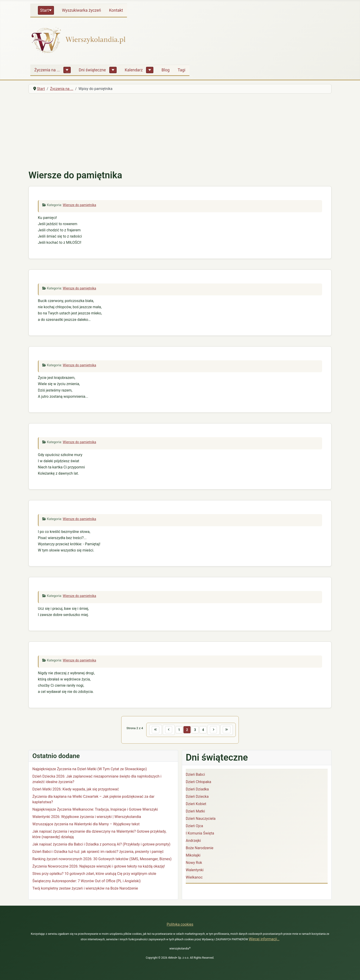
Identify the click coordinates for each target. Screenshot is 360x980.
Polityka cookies (180, 924)
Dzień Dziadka (197, 790)
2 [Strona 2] (187, 730)
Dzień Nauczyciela (201, 819)
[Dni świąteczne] (113, 70)
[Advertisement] (180, 132)
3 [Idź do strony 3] (195, 730)
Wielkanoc (194, 878)
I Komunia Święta (200, 834)
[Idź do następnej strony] (214, 730)
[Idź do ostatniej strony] (228, 730)
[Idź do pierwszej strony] (154, 730)
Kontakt (116, 10)
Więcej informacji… (264, 939)
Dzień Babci (195, 775)
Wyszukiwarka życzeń (82, 10)
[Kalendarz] (150, 70)
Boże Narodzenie (200, 848)
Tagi (181, 70)
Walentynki (195, 870)
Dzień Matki (195, 812)
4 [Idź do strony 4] (203, 730)
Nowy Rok (194, 863)
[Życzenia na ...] (67, 70)
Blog (166, 70)
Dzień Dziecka (197, 797)
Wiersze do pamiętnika (79, 205)
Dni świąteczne (92, 70)
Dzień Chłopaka (198, 782)
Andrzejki (193, 841)
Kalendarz (134, 70)
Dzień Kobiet (196, 804)
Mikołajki (193, 856)
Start (45, 10)
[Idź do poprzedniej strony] (168, 730)
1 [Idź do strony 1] (179, 730)
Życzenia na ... (47, 70)
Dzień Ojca (194, 826)
